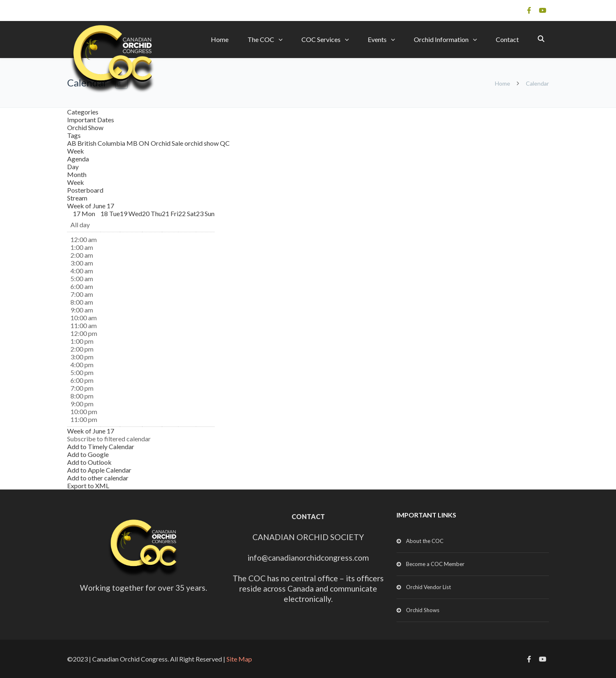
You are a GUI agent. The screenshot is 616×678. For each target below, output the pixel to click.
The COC (261, 39)
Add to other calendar (98, 478)
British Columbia (102, 143)
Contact (507, 39)
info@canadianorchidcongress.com (308, 558)
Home (220, 39)
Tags (74, 135)
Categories (83, 112)
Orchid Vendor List (428, 587)
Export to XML (88, 486)
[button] (109, 439)
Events (377, 39)
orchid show (202, 143)
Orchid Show (85, 127)
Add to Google (88, 454)
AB (72, 143)
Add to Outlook (89, 462)
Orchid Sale (168, 143)
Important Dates (91, 120)
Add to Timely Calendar (101, 446)
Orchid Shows (423, 610)
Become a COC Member (435, 564)
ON (145, 143)
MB (133, 143)
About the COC (425, 541)
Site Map (239, 659)
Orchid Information (441, 39)
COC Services (321, 39)
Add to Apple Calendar (99, 470)
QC (225, 143)
